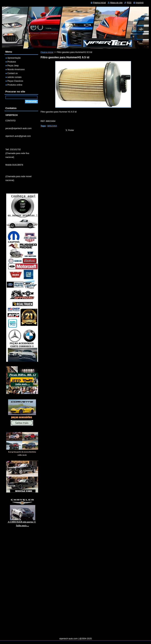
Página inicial (47, 52)
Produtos (12, 62)
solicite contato (15, 77)
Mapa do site (116, 3)
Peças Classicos (15, 81)
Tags (43, 126)
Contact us (12, 73)
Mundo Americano (16, 69)
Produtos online (15, 85)
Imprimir (140, 3)
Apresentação (14, 58)
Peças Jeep (13, 66)
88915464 (52, 126)
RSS (129, 3)
